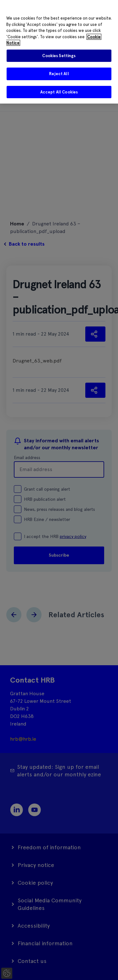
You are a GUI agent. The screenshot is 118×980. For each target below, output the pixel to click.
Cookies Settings (59, 56)
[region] (59, 52)
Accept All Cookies (59, 92)
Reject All (59, 74)
